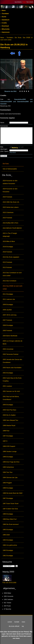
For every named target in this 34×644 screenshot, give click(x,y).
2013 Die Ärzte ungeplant (11, 257)
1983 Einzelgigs (8, 550)
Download (5, 26)
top (23, 626)
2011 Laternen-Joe (9, 299)
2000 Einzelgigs (8, 405)
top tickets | (19, 2)
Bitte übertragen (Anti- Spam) (4, 149)
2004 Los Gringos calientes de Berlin (13, 342)
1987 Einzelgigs (8, 498)
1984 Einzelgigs (8, 540)
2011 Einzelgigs (8, 294)
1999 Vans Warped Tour (10, 420)
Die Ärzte (6, 164)
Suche (4, 17)
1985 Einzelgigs (8, 530)
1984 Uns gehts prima (10, 545)
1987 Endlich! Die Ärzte (10, 509)
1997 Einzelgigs (8, 436)
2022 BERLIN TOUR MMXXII (12, 228)
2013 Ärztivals (7, 267)
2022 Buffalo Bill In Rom (10, 223)
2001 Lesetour (7, 386)
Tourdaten (5, 14)
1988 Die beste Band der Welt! (13, 493)
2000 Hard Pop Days (9, 410)
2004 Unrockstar (8, 349)
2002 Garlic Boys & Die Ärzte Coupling (12, 379)
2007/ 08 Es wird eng (10, 315)
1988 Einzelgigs (8, 488)
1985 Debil (6, 535)
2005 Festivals (7, 331)
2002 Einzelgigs (8, 373)
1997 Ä (5, 441)
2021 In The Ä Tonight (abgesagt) (10, 235)
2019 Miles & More (9, 241)
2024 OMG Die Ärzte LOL (11, 202)
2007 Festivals (7, 320)
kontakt (17, 622)
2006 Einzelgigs (8, 325)
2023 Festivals (7, 218)
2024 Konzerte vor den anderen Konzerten (10, 182)
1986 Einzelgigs (8, 514)
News (4, 10)
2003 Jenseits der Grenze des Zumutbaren (12, 361)
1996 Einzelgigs (8, 457)
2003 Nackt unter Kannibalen (12, 368)
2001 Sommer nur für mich (11, 391)
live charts (30, 2)
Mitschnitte (5, 29)
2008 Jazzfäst (7, 310)
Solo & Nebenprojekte (10, 169)
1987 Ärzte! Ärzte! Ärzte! (11, 504)
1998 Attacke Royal (9, 425)
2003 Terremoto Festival (10, 354)
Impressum (6, 32)
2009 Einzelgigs (8, 305)
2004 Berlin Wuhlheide (10, 336)
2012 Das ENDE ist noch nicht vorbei (12, 287)
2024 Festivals (7, 197)
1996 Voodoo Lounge (10, 452)
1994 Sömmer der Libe (10, 478)
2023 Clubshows (8, 212)
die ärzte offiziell (14, 626)
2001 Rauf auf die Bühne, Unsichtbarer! (11, 398)
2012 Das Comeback (9, 281)
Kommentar (4, 126)
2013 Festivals (7, 262)
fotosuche (7, 562)
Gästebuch (5, 20)
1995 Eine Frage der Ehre (11, 462)
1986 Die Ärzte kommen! (11, 524)
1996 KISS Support (9, 446)
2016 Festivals (7, 252)
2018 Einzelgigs (8, 247)
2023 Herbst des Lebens (11, 207)
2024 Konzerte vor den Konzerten (10, 190)
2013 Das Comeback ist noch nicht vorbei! (12, 274)
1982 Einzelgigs (8, 556)
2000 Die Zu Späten (9, 415)
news (23, 622)
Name (2, 123)
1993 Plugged (7, 483)
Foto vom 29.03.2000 (9, 583)
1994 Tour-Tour (8, 472)
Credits (4, 23)
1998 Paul (6, 431)
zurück (10, 622)
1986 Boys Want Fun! (10, 519)
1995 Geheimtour (8, 467)
